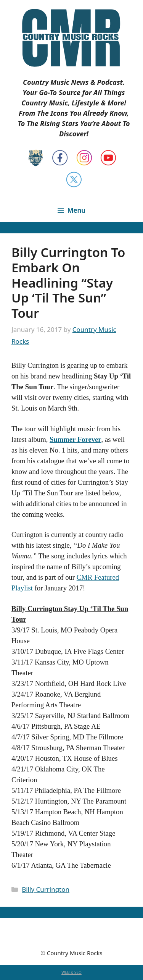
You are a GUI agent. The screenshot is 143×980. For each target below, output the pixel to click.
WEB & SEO (71, 972)
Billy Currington (46, 889)
